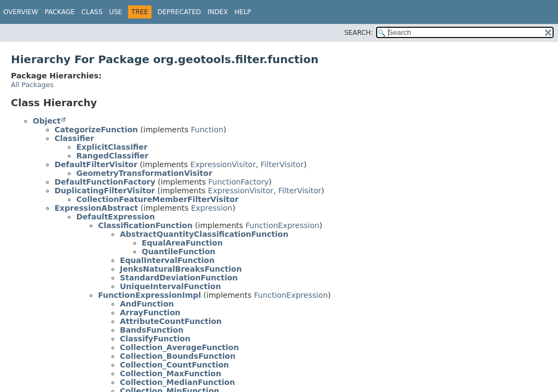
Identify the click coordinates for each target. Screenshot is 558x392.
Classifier (74, 138)
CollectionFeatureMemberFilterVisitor (157, 199)
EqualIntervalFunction (167, 260)
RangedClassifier (113, 156)
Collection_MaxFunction (171, 373)
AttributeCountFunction (171, 321)
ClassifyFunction (155, 339)
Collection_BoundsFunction (178, 356)
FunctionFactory (238, 182)
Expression (211, 208)
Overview (21, 12)
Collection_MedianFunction (177, 382)
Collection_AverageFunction (179, 347)
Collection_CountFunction (174, 365)
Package (60, 12)
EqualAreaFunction (182, 243)
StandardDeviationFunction (179, 278)
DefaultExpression (116, 217)
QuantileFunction (178, 252)
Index (218, 12)
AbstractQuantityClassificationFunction (204, 234)
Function (207, 130)
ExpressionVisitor (223, 164)
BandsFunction (152, 330)
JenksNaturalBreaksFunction (181, 269)
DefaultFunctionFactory (105, 182)
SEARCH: (359, 33)
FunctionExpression (283, 225)
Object (47, 121)
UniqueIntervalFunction (170, 286)
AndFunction (147, 304)
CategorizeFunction (96, 130)
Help (243, 12)
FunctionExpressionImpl (150, 295)
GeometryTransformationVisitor (144, 173)
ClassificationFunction (145, 225)
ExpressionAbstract (96, 208)
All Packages (32, 85)
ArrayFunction (150, 313)
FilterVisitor (282, 164)
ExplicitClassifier (112, 147)
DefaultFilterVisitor (96, 164)
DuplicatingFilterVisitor (105, 191)
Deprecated (179, 12)
